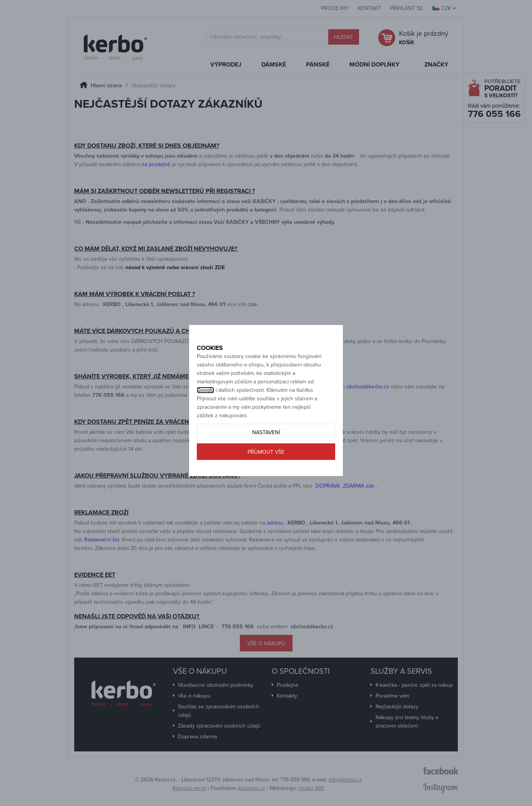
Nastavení (266, 458)
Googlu (205, 416)
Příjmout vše (266, 478)
